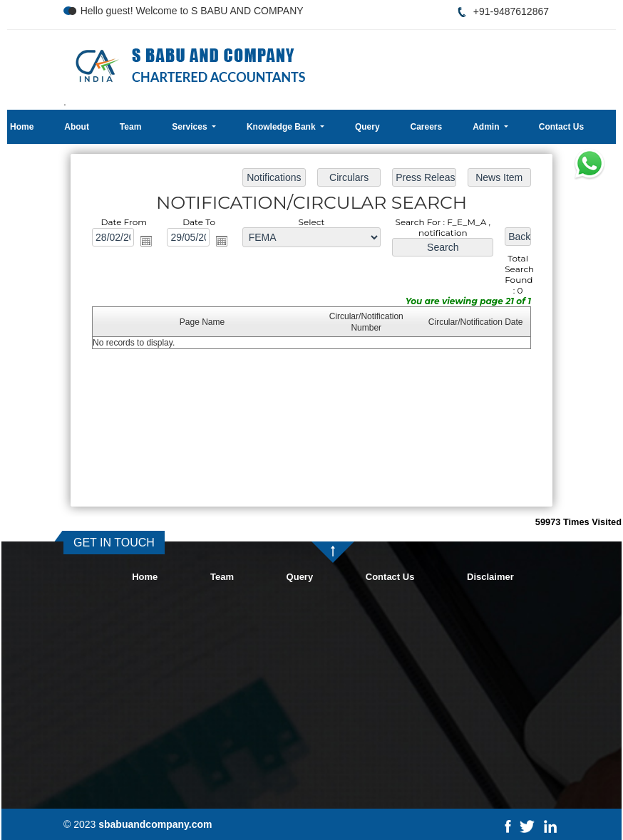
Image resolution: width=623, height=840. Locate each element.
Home (22, 127)
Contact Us (561, 127)
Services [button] (191, 127)
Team (130, 127)
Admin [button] (487, 127)
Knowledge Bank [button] (282, 127)
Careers (427, 127)
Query (367, 127)
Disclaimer (490, 577)
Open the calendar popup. (146, 241)
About (77, 127)
